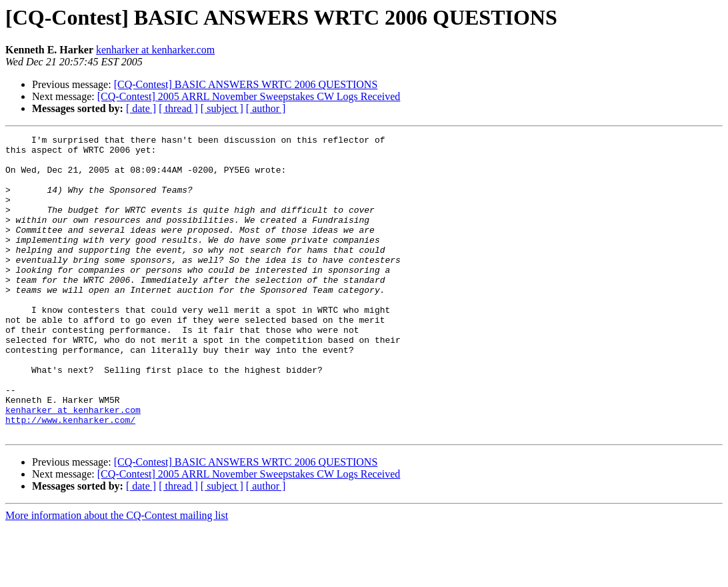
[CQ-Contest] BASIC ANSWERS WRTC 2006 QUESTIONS (246, 84)
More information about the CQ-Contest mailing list (117, 575)
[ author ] (266, 108)
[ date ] (141, 108)
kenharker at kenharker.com (155, 50)
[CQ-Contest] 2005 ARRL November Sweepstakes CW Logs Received (249, 96)
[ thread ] (178, 108)
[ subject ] (222, 108)
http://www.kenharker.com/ (70, 478)
